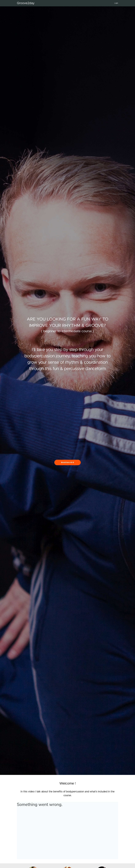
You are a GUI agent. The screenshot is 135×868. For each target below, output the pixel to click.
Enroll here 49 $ (67, 462)
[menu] (115, 3)
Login (116, 3)
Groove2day (26, 3)
